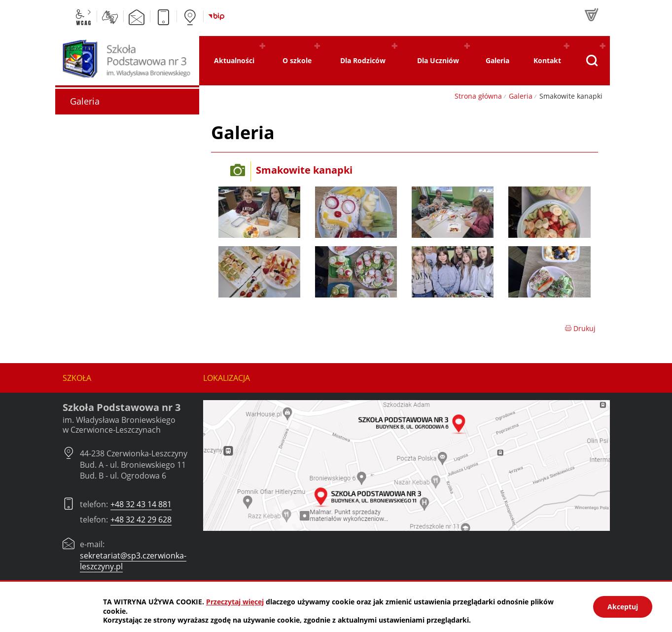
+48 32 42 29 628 (141, 520)
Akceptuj (623, 607)
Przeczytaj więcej (235, 602)
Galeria (521, 96)
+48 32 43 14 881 (141, 504)
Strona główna (478, 96)
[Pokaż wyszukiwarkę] (592, 61)
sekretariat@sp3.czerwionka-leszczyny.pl (133, 561)
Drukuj (580, 328)
